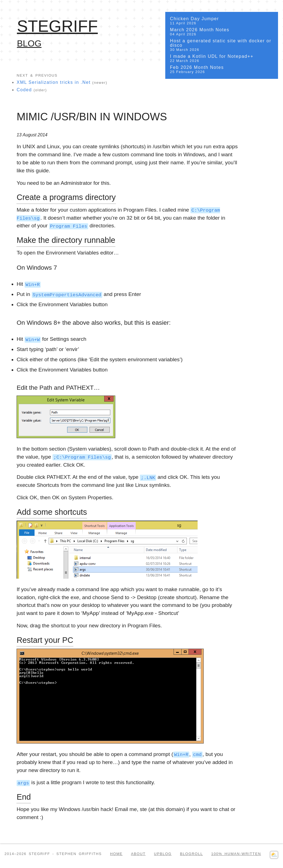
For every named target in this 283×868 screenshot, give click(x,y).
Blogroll (191, 853)
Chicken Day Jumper (222, 21)
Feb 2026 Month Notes (222, 70)
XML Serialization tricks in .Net (54, 82)
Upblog (163, 853)
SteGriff (57, 26)
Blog (29, 43)
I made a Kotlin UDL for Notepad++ (222, 59)
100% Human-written (236, 853)
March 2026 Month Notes (222, 32)
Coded (24, 90)
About (138, 853)
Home (116, 853)
